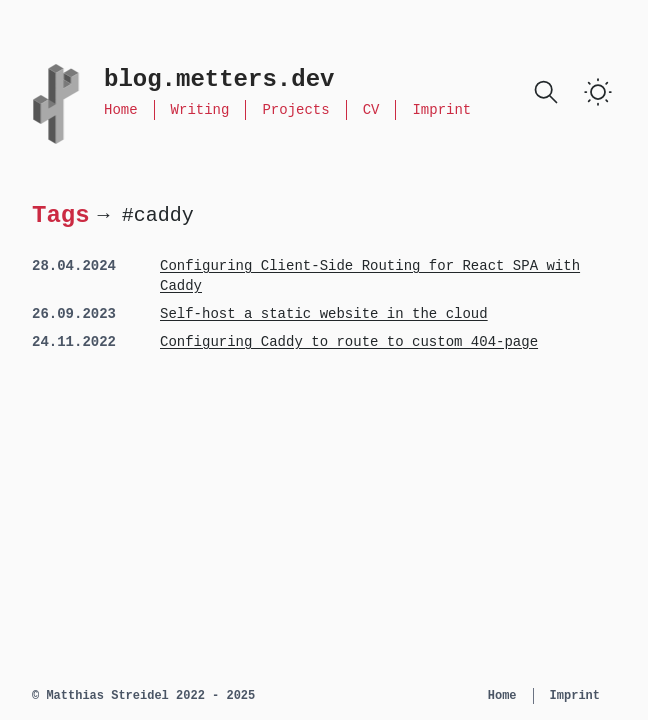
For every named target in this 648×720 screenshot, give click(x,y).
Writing (200, 110)
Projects (295, 110)
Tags (61, 214)
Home (121, 110)
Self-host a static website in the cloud (324, 314)
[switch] (598, 92)
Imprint (441, 110)
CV (371, 110)
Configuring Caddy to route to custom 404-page (349, 342)
